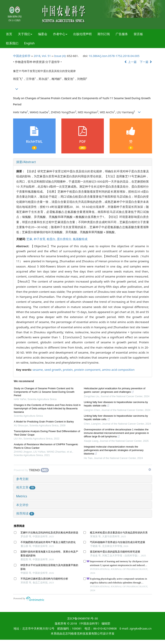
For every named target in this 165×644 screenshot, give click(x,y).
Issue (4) (60, 56)
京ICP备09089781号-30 (82, 618)
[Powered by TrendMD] (31, 470)
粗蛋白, (52, 239)
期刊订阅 (104, 34)
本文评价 (22, 505)
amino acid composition (118, 370)
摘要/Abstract (26, 162)
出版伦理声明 (82, 34)
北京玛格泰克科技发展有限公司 (83, 633)
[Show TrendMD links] (150, 470)
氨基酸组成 (80, 239)
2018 (37, 56)
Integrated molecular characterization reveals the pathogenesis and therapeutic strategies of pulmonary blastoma (114, 451)
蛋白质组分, (65, 239)
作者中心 (60, 34)
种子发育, (40, 239)
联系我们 (12, 43)
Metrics (22, 496)
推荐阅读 (25, 513)
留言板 (138, 34)
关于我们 (25, 34)
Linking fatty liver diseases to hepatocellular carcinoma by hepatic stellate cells (116, 404)
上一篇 (130, 62)
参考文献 (22, 479)
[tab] (83, 162)
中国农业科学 (22, 56)
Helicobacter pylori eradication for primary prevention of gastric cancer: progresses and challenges (115, 391)
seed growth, (54, 370)
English (29, 43)
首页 (9, 34)
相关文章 (26, 487)
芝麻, (30, 239)
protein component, (88, 370)
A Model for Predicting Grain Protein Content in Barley (44, 422)
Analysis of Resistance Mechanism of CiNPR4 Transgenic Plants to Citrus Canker (46, 446)
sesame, (38, 370)
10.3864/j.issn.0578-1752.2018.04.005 (114, 56)
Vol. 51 (46, 56)
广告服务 (122, 34)
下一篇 (146, 62)
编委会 (43, 34)
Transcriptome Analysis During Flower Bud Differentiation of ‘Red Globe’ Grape (47, 433)
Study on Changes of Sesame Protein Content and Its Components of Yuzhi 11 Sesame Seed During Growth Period (44, 392)
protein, (69, 370)
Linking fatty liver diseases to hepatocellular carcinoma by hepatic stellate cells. (116, 418)
